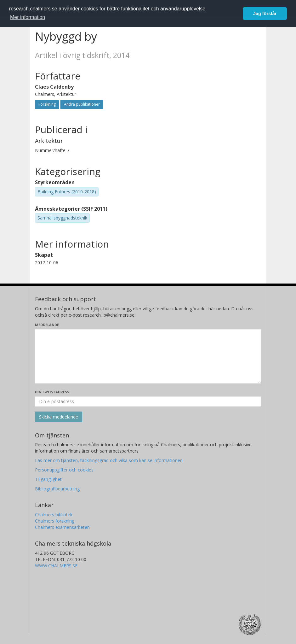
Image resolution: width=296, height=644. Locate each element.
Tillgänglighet (48, 479)
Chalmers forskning (55, 521)
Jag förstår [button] (265, 14)
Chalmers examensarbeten (62, 527)
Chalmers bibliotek (54, 515)
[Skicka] (59, 417)
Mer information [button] (28, 17)
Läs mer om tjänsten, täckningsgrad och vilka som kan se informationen (109, 460)
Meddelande (47, 325)
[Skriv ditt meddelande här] (148, 356)
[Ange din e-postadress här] (148, 401)
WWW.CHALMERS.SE (56, 566)
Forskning (47, 104)
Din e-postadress (52, 392)
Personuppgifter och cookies (64, 470)
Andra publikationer (82, 104)
